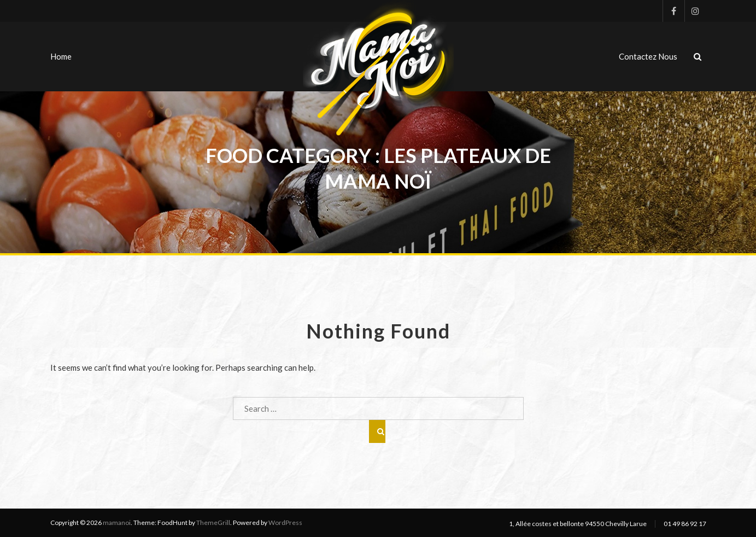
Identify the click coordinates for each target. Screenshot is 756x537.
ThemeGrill (213, 523)
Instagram (695, 11)
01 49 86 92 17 (685, 524)
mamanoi (117, 523)
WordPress (285, 523)
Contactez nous (648, 56)
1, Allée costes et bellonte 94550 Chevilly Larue (578, 524)
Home (61, 56)
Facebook (673, 11)
